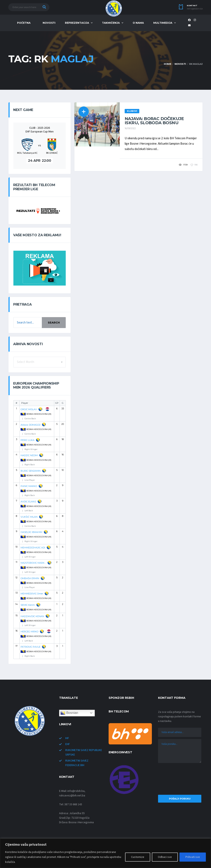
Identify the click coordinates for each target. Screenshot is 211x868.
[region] (105, 853)
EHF (68, 744)
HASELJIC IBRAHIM (31, 532)
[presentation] (180, 780)
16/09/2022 (130, 128)
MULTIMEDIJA (163, 23)
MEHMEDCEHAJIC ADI (33, 548)
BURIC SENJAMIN (31, 471)
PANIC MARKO (29, 486)
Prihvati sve (193, 857)
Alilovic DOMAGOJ (30, 425)
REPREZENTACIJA (77, 23)
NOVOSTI (49, 23)
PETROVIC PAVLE (30, 647)
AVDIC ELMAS (28, 502)
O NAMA (138, 23)
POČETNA (24, 23)
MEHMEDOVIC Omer (32, 594)
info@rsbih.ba (195, 9)
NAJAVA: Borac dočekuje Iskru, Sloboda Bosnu (154, 121)
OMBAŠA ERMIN (30, 578)
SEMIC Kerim (28, 605)
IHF (67, 738)
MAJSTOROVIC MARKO (33, 563)
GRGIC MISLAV (29, 409)
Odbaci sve (165, 857)
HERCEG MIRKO (29, 632)
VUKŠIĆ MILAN (29, 517)
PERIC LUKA (28, 440)
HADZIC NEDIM (29, 455)
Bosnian (69, 713)
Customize (138, 857)
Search (54, 322)
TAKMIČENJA (111, 23)
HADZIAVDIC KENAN (32, 616)
